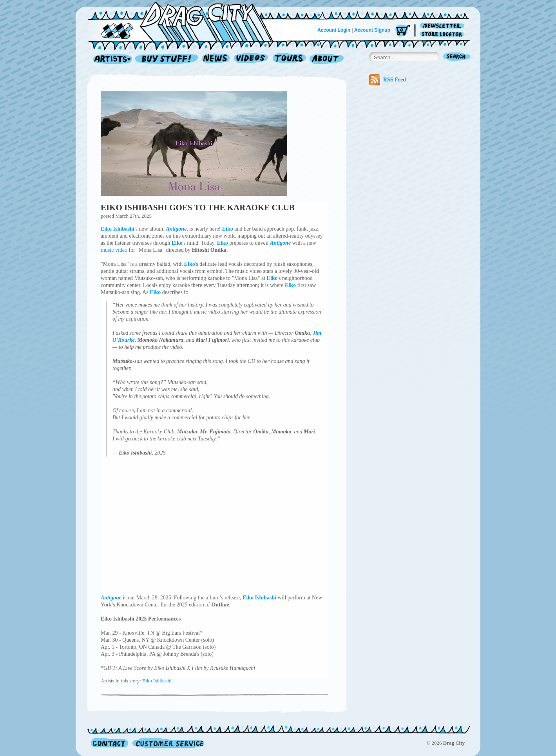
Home (185, 21)
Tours (289, 59)
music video (114, 250)
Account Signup (372, 30)
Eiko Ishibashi (157, 681)
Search (457, 57)
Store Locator (443, 34)
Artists (110, 59)
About (327, 59)
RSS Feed (388, 80)
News (216, 59)
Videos (251, 59)
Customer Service (168, 743)
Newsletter (443, 26)
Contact (110, 743)
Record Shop (167, 59)
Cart (403, 31)
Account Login (334, 30)
